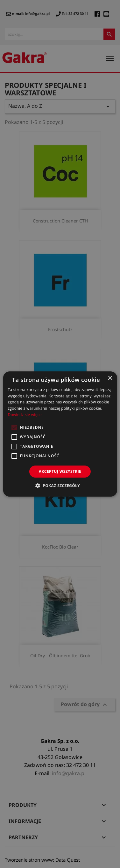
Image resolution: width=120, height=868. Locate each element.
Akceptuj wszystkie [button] (60, 471)
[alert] (60, 434)
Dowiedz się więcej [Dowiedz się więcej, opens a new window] (25, 415)
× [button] (110, 378)
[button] (60, 485)
